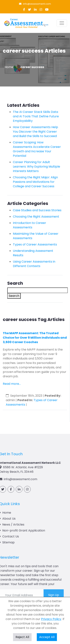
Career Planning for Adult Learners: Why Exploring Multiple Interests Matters (36, 167)
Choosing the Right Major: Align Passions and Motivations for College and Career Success (35, 182)
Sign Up (40, 595)
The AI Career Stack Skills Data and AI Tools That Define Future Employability (36, 116)
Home (9, 67)
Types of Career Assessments (35, 244)
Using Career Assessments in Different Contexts (34, 264)
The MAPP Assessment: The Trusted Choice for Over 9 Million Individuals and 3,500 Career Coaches (35, 338)
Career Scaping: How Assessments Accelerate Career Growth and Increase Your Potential (37, 149)
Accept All (47, 637)
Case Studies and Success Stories (37, 210)
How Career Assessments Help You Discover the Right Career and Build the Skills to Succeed (35, 132)
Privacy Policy (51, 619)
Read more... (12, 384)
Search (14, 296)
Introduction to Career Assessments (29, 225)
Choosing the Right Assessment (36, 217)
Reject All (22, 637)
